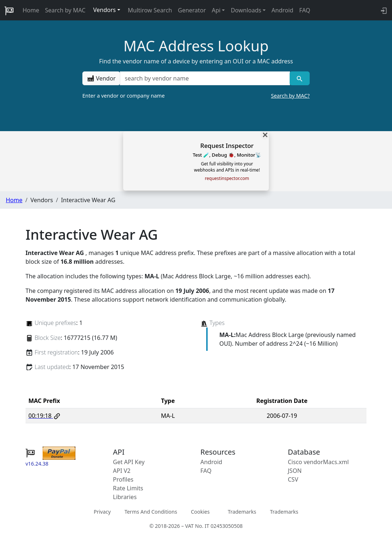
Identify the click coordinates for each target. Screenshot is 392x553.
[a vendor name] (205, 78)
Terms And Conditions (151, 512)
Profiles (123, 479)
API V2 (122, 471)
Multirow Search (150, 10)
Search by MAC (65, 10)
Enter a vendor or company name (196, 96)
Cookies (200, 512)
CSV (293, 479)
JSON (295, 471)
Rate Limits (128, 488)
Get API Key (129, 462)
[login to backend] (383, 10)
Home (31, 10)
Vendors (105, 10)
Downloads (246, 10)
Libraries (125, 497)
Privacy (102, 512)
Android (282, 10)
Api (216, 10)
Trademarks (242, 512)
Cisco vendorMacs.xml (318, 462)
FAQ (305, 10)
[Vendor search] (300, 78)
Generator (192, 10)
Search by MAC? (290, 96)
